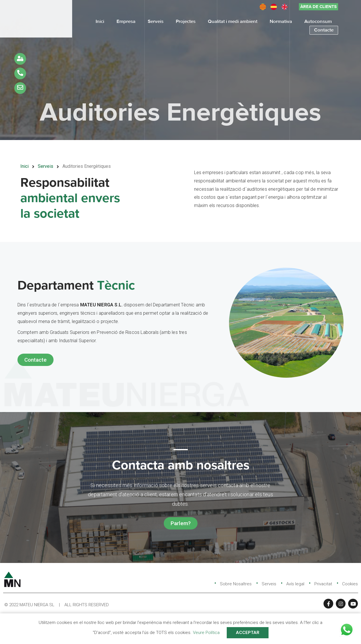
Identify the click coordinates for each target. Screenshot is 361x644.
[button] (318, 7)
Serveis (156, 22)
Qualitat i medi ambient (233, 22)
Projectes (186, 22)
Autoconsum (318, 22)
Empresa (126, 22)
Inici (100, 22)
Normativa (281, 22)
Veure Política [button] (206, 633)
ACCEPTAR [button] (248, 633)
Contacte (324, 30)
